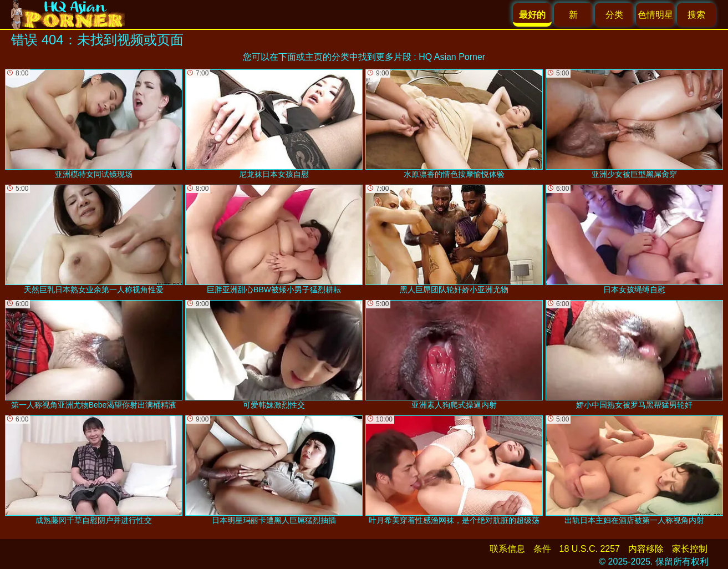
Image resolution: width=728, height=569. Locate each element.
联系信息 (507, 549)
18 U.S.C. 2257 (590, 549)
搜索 (696, 15)
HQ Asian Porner (452, 57)
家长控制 (690, 549)
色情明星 (655, 15)
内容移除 (646, 549)
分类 (614, 15)
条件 (542, 549)
